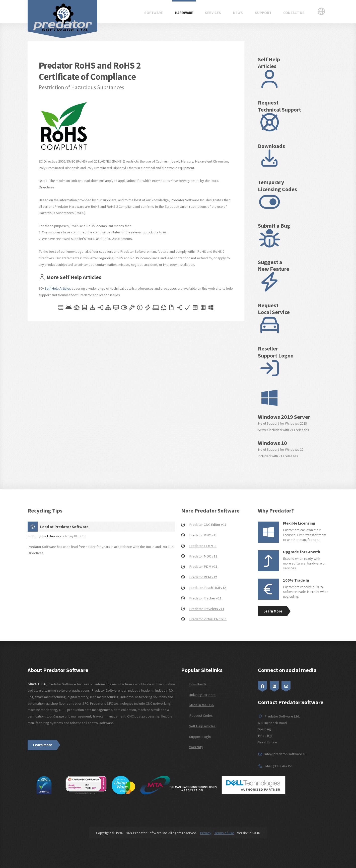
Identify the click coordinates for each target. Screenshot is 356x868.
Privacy (206, 833)
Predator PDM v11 (203, 567)
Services (213, 13)
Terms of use (224, 833)
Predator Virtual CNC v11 (208, 619)
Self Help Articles (58, 288)
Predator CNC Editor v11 (208, 525)
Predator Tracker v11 (205, 598)
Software (154, 13)
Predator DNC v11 (203, 535)
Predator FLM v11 (203, 546)
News (238, 13)
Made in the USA (201, 705)
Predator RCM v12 (203, 577)
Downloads (198, 684)
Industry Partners (202, 695)
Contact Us (294, 13)
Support (263, 13)
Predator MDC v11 (203, 556)
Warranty (196, 747)
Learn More (273, 611)
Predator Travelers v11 (207, 609)
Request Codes (201, 716)
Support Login (200, 737)
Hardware (184, 13)
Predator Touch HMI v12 (207, 588)
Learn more (43, 745)
